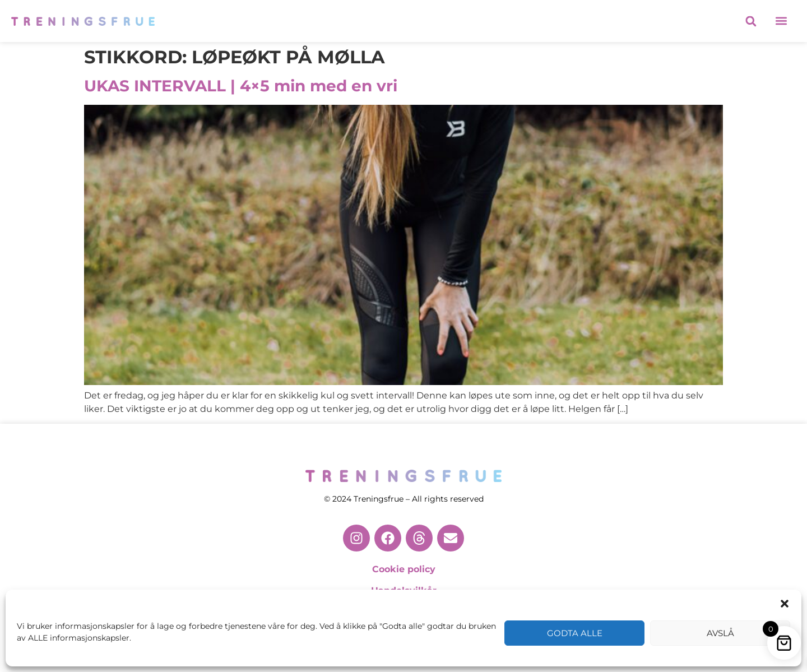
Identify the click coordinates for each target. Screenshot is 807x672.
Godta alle (575, 633)
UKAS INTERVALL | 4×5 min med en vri (241, 86)
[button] (785, 604)
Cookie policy (404, 569)
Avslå (720, 633)
